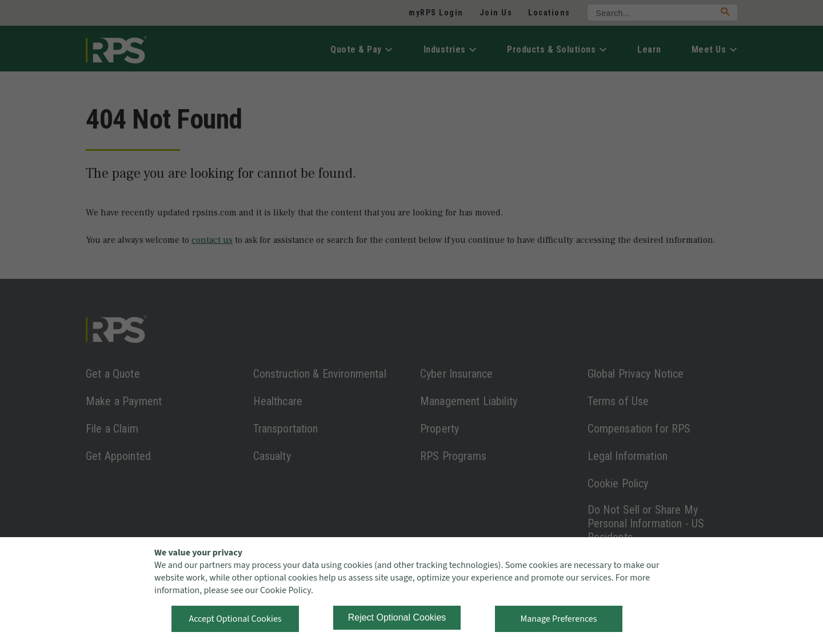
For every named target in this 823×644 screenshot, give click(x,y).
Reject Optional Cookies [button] (397, 617)
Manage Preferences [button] (559, 619)
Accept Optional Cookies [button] (235, 619)
